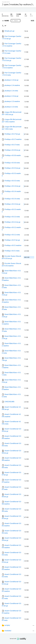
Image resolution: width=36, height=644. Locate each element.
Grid (31, 15)
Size (32, 21)
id (33, 4)
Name (7, 21)
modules (14, 4)
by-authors (25, 4)
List (26, 15)
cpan (6, 4)
